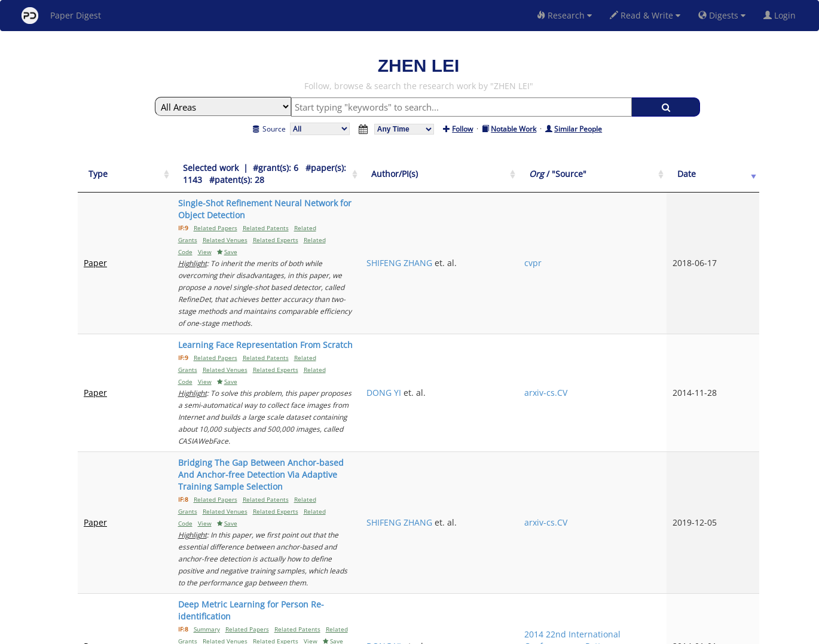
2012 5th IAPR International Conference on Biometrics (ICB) (657, 489)
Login (782, 15)
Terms (414, 633)
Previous (600, 531)
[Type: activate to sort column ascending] (109, 168)
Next (741, 531)
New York (507, 633)
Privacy (443, 633)
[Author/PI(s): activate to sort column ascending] (567, 168)
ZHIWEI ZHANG (550, 489)
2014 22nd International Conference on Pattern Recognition (665, 431)
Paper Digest (61, 16)
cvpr (635, 215)
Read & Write (645, 15)
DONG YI (538, 285)
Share (471, 633)
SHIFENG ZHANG (554, 215)
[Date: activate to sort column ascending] (739, 168)
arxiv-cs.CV (647, 285)
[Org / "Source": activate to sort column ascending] (670, 168)
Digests (722, 15)
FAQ (360, 633)
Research (564, 15)
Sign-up (385, 633)
